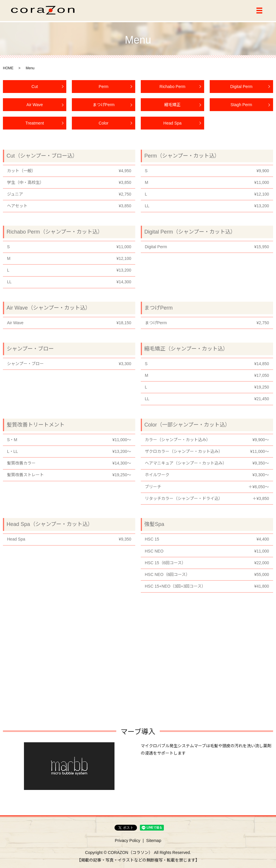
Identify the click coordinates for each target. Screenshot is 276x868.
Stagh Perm (241, 108)
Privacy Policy (127, 841)
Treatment (35, 126)
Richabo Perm (172, 89)
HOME (8, 68)
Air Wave (35, 108)
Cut (35, 89)
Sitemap (154, 841)
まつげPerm (104, 108)
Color (104, 126)
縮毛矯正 (172, 108)
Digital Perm (241, 89)
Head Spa (172, 126)
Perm (104, 89)
